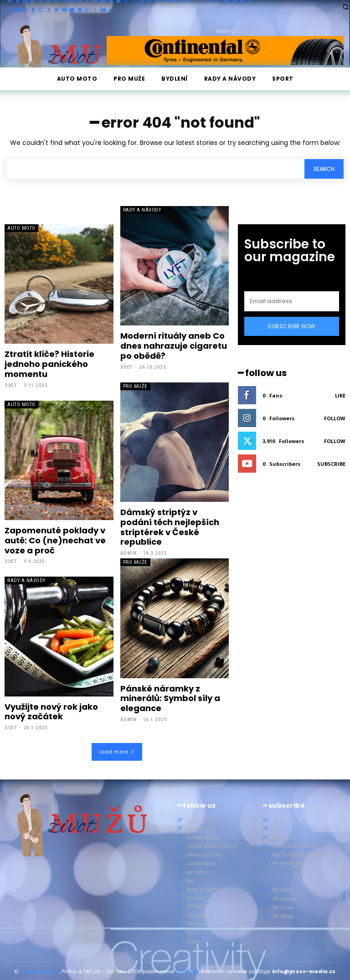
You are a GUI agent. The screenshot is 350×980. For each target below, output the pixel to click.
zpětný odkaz (202, 828)
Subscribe (331, 464)
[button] (345, 7)
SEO (192, 932)
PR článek (198, 906)
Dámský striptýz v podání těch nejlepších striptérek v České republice (170, 526)
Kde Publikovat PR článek (300, 854)
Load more (117, 751)
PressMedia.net (39, 970)
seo (190, 880)
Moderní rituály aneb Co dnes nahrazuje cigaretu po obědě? (174, 346)
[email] (292, 301)
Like (340, 395)
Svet (11, 385)
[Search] (324, 169)
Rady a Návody (142, 210)
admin (129, 553)
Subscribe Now (292, 326)
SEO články (285, 836)
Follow (335, 418)
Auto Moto (21, 228)
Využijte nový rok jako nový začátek (51, 711)
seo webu (197, 871)
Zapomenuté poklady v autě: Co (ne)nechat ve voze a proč (55, 540)
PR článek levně (290, 862)
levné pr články (203, 888)
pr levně (196, 897)
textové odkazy (203, 836)
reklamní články (204, 854)
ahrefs (193, 940)
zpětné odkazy (203, 819)
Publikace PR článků (294, 845)
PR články (198, 914)
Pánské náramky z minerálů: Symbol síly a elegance (170, 698)
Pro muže (135, 386)
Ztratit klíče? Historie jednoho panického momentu (49, 364)
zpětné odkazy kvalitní (212, 845)
